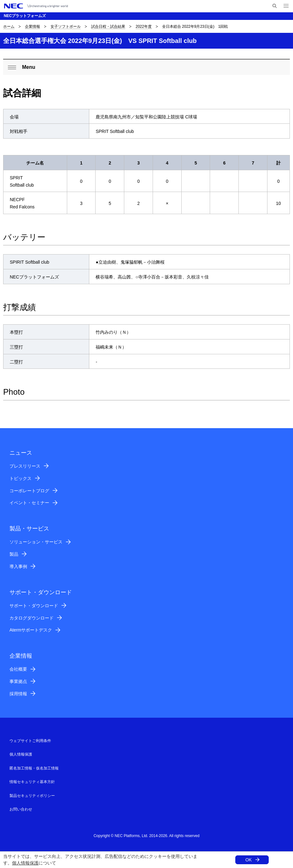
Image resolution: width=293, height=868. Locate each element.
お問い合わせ (21, 809)
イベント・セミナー (29, 503)
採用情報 (18, 694)
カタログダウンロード (32, 618)
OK (249, 860)
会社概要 (18, 669)
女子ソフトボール (66, 27)
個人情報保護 (25, 863)
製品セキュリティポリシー (32, 796)
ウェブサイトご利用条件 (30, 741)
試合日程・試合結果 (108, 27)
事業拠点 (18, 681)
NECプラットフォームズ (25, 16)
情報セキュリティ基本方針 (32, 782)
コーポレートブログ (29, 491)
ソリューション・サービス (36, 542)
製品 (14, 554)
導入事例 (18, 566)
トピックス (21, 478)
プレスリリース (25, 466)
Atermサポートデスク (31, 630)
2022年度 (144, 27)
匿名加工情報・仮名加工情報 (34, 768)
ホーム (9, 27)
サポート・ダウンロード (34, 606)
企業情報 (32, 27)
